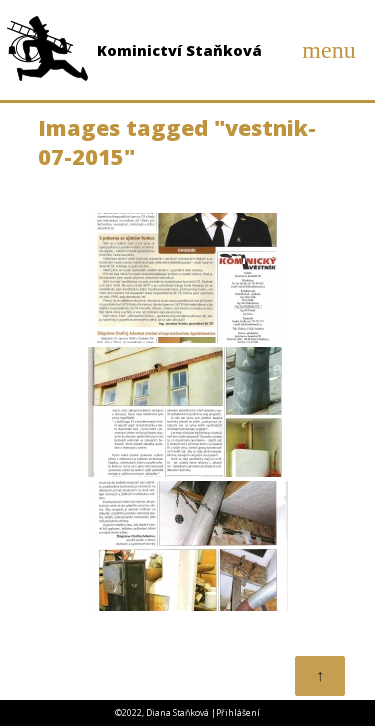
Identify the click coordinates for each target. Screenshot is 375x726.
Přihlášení (238, 713)
